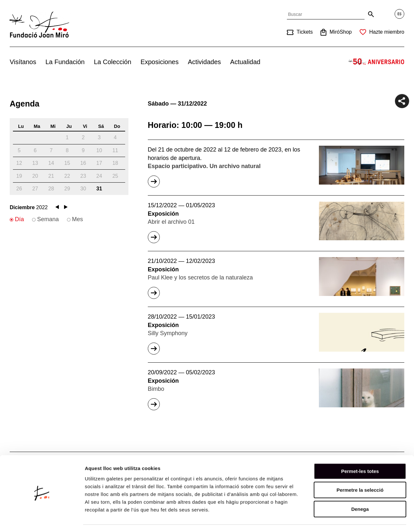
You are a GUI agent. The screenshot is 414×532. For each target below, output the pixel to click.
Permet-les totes (360, 453)
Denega (360, 491)
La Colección (113, 62)
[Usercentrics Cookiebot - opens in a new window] (42, 519)
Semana (48, 219)
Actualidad (245, 62)
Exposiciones (159, 62)
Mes (78, 219)
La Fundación (65, 62)
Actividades (204, 62)
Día (19, 219)
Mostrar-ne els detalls (372, 519)
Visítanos (23, 62)
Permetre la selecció (360, 472)
